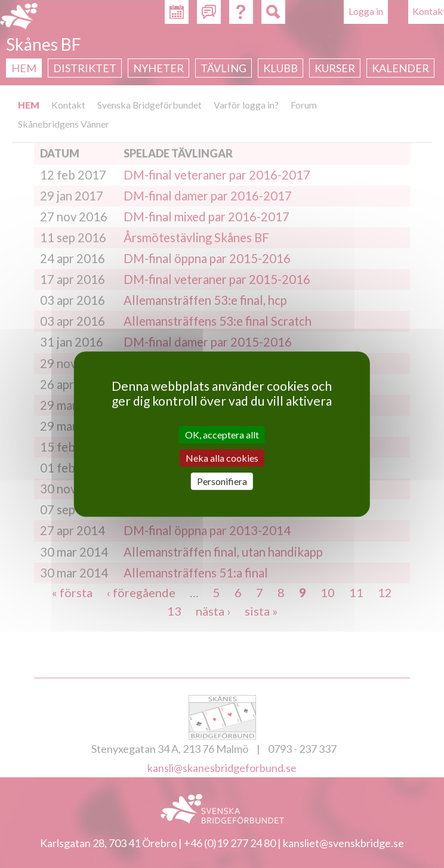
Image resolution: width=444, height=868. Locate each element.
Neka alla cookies (222, 458)
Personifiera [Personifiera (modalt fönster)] (222, 481)
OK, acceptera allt (222, 435)
